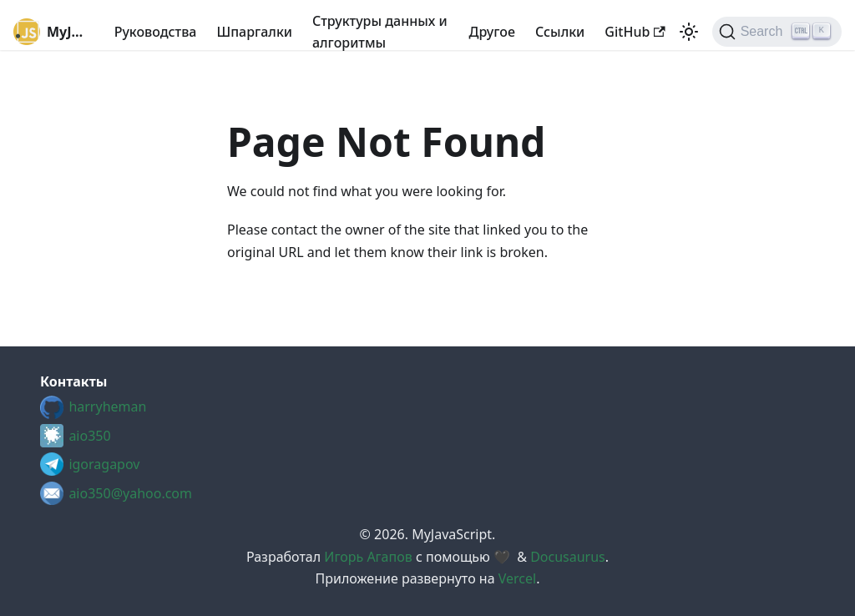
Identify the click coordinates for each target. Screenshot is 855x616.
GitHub (635, 32)
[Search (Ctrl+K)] (777, 32)
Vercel (517, 578)
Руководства (156, 32)
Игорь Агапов (368, 557)
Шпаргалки (254, 32)
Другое (492, 32)
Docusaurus (568, 557)
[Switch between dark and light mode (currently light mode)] (689, 32)
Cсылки (560, 32)
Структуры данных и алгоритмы (380, 32)
